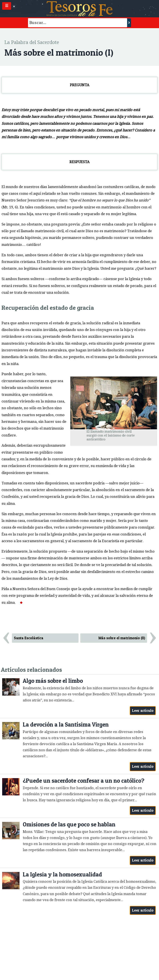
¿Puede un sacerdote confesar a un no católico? (84, 781)
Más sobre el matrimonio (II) (122, 638)
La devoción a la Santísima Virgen (66, 724)
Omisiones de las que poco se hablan (69, 824)
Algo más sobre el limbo (53, 681)
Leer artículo (143, 711)
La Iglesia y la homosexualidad (62, 874)
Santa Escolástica (29, 638)
